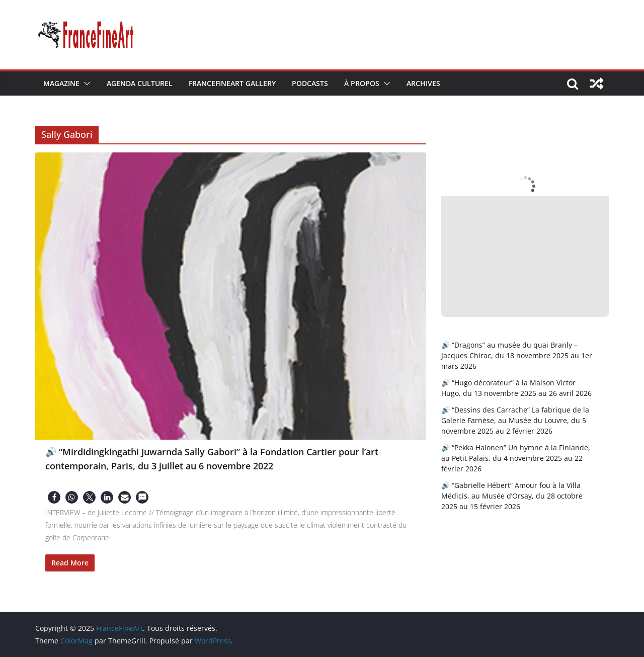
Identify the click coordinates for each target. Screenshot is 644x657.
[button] (85, 84)
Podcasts (310, 83)
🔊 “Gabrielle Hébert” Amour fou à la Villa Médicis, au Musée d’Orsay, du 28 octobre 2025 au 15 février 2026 (512, 496)
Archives (423, 83)
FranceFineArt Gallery (232, 83)
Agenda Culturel (140, 83)
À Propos (362, 83)
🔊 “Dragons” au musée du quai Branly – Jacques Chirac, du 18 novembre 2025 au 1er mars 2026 (517, 355)
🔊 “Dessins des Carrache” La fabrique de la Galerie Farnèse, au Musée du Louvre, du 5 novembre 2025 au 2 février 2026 (515, 420)
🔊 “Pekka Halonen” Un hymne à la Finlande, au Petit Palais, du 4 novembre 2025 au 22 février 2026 (516, 458)
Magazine (61, 83)
